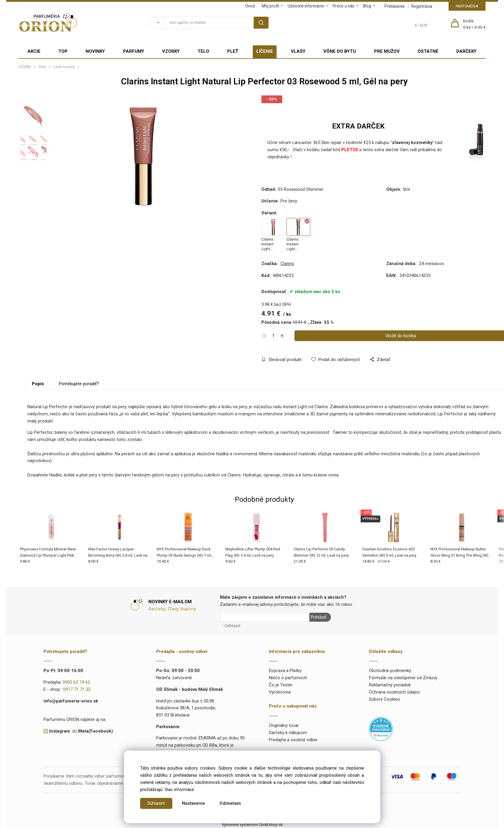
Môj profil (270, 6)
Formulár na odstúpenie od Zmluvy (403, 678)
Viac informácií (179, 790)
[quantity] (273, 336)
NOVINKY (95, 51)
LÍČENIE (265, 51)
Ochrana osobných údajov (394, 692)
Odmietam (230, 803)
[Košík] (474, 24)
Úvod (250, 6)
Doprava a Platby (285, 671)
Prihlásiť (319, 617)
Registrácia (422, 6)
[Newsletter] (265, 617)
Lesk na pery (64, 67)
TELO (203, 51)
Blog (367, 6)
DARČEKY (466, 51)
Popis (38, 384)
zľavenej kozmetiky (412, 143)
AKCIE (34, 51)
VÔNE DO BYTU (340, 51)
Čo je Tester (281, 685)
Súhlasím (156, 803)
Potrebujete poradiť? (79, 384)
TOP (63, 51)
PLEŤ (233, 51)
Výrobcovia (280, 692)
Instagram (60, 731)
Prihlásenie (395, 6)
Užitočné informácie (306, 6)
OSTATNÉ (428, 51)
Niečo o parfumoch (288, 678)
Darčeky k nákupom (288, 733)
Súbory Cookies (384, 699)
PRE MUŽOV (387, 51)
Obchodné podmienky (390, 671)
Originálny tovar (284, 725)
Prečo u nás (344, 6)
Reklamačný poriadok (390, 685)
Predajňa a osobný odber (293, 739)
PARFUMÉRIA (467, 6)
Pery (42, 67)
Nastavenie (193, 803)
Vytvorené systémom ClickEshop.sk (252, 825)
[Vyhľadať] (157, 23)
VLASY (298, 51)
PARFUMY (134, 51)
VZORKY (171, 51)
